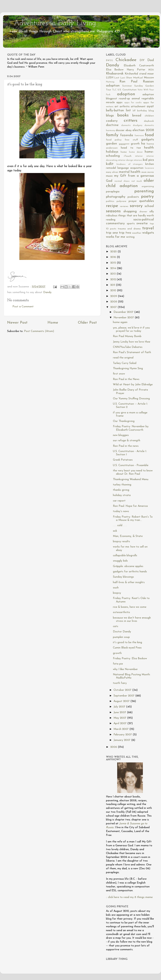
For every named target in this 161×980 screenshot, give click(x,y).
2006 (114, 747)
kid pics (148, 160)
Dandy (47, 292)
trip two (125, 233)
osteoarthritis (121, 612)
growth (135, 144)
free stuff (131, 140)
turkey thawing (122, 485)
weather (137, 233)
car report (119, 501)
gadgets (148, 140)
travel (148, 228)
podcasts (133, 197)
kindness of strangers (130, 164)
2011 (113, 285)
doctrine (112, 125)
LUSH (110, 78)
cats (116, 626)
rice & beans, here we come (130, 607)
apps (119, 102)
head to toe (131, 148)
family (112, 135)
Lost (117, 78)
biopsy (117, 593)
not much (137, 181)
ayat (150, 106)
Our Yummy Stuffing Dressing (131, 399)
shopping (130, 211)
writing (130, 237)
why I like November (125, 669)
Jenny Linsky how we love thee (132, 342)
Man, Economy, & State (128, 536)
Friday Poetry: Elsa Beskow (130, 659)
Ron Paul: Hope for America (130, 506)
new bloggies (121, 435)
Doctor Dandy (122, 632)
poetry (147, 197)
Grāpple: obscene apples (128, 566)
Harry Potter (136, 70)
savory (136, 206)
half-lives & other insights (129, 582)
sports (131, 224)
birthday (142, 111)
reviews (124, 206)
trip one (112, 233)
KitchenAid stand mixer (139, 74)
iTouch (128, 156)
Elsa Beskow (115, 70)
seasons (113, 211)
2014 (114, 268)
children (149, 116)
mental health (130, 172)
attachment (138, 107)
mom (144, 172)
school (149, 206)
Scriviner (127, 86)
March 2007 (121, 729)
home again (120, 322)
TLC (114, 90)
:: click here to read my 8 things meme (129, 897)
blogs (110, 116)
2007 (114, 307)
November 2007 (124, 318)
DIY (142, 60)
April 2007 (120, 723)
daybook (149, 121)
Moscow (149, 78)
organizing (148, 186)
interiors (138, 160)
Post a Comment (23, 307)
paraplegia (113, 192)
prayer (133, 201)
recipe (112, 206)
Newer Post (17, 323)
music (109, 176)
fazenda (127, 135)
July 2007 (120, 707)
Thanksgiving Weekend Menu (131, 479)
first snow (119, 374)
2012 (113, 280)
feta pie (118, 664)
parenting (144, 191)
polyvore (121, 201)
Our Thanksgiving (124, 421)
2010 (114, 291)
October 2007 (123, 690)
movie (151, 172)
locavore (149, 168)
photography (116, 197)
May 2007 (120, 718)
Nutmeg (110, 82)
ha (143, 144)
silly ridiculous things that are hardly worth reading (130, 216)
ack (115, 531)
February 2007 (123, 735)
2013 (113, 274)
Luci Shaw (126, 78)
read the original (123, 358)
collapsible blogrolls (125, 556)
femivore (139, 136)
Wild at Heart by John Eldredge (133, 385)
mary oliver (112, 172)
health (149, 148)
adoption (126, 94)
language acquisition (130, 168)
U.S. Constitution (127, 90)
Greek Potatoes (123, 460)
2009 (114, 296)
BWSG (109, 61)
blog (151, 111)
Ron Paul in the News (126, 379)
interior (139, 156)
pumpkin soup (121, 637)
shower (143, 212)
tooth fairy (120, 683)
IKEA (151, 70)
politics (110, 201)
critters (131, 121)
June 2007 (120, 712)
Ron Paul (128, 82)
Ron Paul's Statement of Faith (132, 352)
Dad (151, 60)
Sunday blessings (123, 577)
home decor (136, 152)
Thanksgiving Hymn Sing (128, 368)
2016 (114, 257)
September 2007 (124, 696)
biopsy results (121, 541)
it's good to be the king (127, 642)
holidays (112, 152)
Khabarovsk (115, 74)
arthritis (125, 107)
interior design (126, 160)
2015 (114, 263)
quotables (147, 201)
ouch (116, 588)
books (123, 115)
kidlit (110, 164)
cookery (112, 121)
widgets (148, 233)
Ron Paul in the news (126, 446)
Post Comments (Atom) (39, 331)
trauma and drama (129, 229)
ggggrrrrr (124, 144)
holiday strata (122, 495)
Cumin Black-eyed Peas (127, 648)
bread (137, 116)
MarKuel (138, 78)
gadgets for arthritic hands (130, 572)
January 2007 (122, 740)
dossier (120, 130)
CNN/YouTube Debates (128, 347)
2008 (114, 302)
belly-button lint (118, 111)
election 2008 (143, 130)
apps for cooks (133, 103)
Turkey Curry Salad (125, 363)
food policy (114, 140)
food (149, 135)
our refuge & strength (127, 441)
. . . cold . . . (120, 525)
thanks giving (121, 490)
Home (53, 323)
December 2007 (124, 312)
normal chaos (122, 181)
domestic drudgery (132, 125)
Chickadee (126, 60)
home (124, 152)
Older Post (87, 323)
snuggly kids (120, 561)
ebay (129, 130)
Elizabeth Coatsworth (139, 66)
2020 (114, 252)
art (116, 107)
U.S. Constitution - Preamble (131, 465)
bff (134, 111)
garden (111, 144)
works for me (116, 237)
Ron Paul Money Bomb (127, 336)
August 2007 (122, 701)
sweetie (142, 223)
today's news (121, 511)
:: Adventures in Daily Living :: (55, 23)
